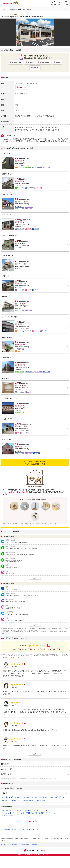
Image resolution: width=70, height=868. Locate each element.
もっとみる (34, 578)
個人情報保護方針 (24, 845)
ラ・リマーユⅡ (19, 813)
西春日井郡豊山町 (27, 800)
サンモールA (50, 813)
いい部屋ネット (6, 829)
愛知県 (5, 793)
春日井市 (38, 797)
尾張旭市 (31, 62)
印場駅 (58, 62)
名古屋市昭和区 (40, 800)
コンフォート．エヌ (40, 810)
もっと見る (34, 754)
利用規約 (14, 845)
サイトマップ (5, 845)
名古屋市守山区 (17, 62)
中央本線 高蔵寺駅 (22, 130)
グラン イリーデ (8, 816)
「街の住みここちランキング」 (22, 654)
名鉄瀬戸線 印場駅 (22, 127)
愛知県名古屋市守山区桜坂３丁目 (26, 83)
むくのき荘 (18, 810)
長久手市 (5, 800)
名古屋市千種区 (48, 797)
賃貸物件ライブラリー (19, 829)
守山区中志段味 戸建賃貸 (35, 813)
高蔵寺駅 (36, 68)
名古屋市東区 (60, 797)
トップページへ (36, 821)
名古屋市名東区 (45, 62)
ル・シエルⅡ (7, 810)
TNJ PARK (27, 810)
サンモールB (7, 813)
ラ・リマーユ (54, 810)
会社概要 (34, 845)
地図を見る (22, 87)
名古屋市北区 (15, 800)
